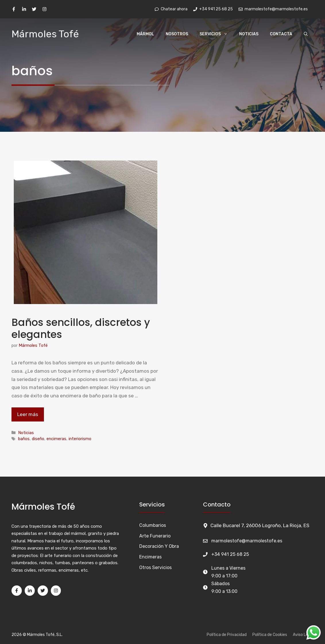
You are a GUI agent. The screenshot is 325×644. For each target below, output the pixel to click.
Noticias (249, 34)
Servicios (216, 34)
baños (24, 439)
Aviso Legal (303, 635)
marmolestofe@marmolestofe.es (247, 541)
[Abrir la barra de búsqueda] (306, 34)
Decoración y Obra (159, 546)
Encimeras (150, 557)
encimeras (56, 439)
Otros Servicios (155, 567)
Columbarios (153, 525)
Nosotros (177, 34)
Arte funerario (155, 536)
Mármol (145, 34)
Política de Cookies (270, 635)
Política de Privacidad (227, 635)
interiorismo (80, 439)
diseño (38, 439)
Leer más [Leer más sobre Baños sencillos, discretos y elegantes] (28, 414)
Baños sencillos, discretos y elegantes (81, 328)
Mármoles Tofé (45, 34)
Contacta (281, 34)
